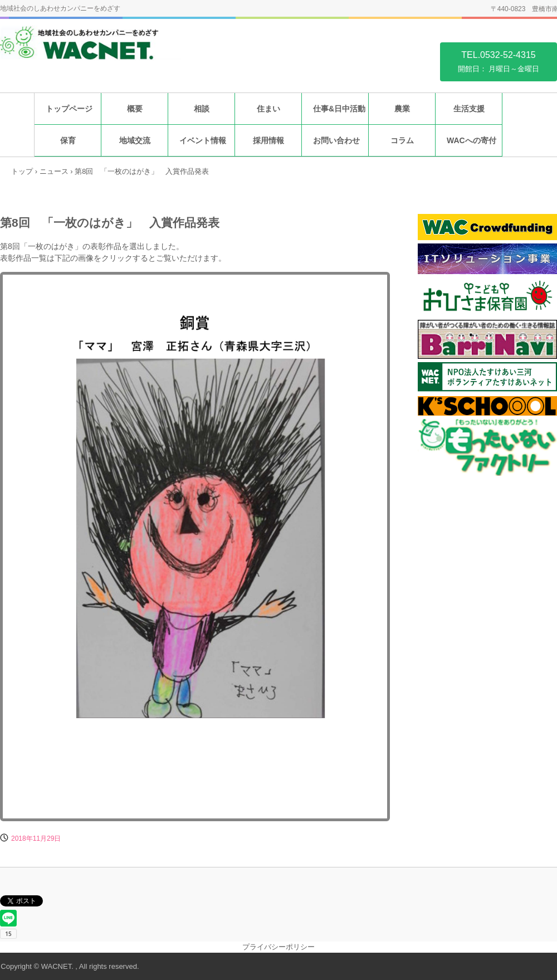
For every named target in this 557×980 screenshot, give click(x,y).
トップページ (69, 109)
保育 (68, 140)
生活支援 (469, 109)
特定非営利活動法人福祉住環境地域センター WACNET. (91, 49)
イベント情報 (203, 140)
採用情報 (268, 140)
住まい (268, 109)
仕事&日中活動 (339, 109)
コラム (402, 140)
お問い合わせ (336, 140)
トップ (22, 171)
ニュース (54, 171)
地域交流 (135, 140)
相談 (202, 109)
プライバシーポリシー (278, 947)
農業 (402, 109)
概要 (135, 109)
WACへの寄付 (472, 140)
